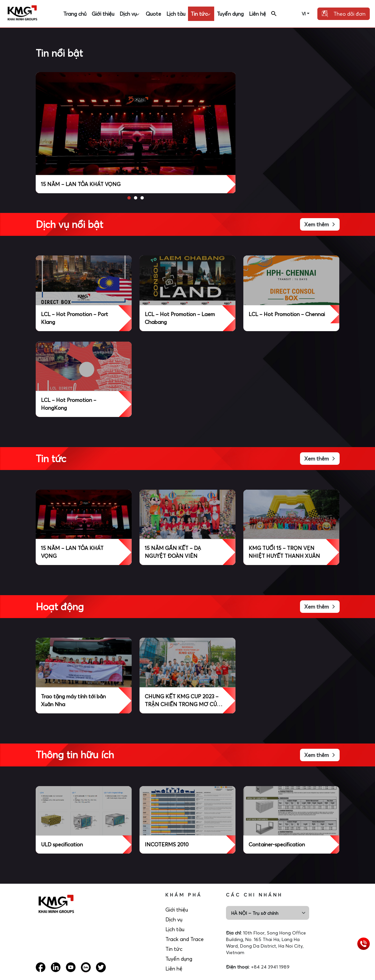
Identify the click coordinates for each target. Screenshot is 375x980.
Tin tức (199, 14)
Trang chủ (75, 14)
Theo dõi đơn (344, 14)
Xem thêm (320, 224)
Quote (153, 14)
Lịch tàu (176, 14)
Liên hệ (257, 14)
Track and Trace (188, 939)
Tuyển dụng (230, 14)
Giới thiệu (103, 14)
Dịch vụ (128, 14)
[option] (136, 133)
